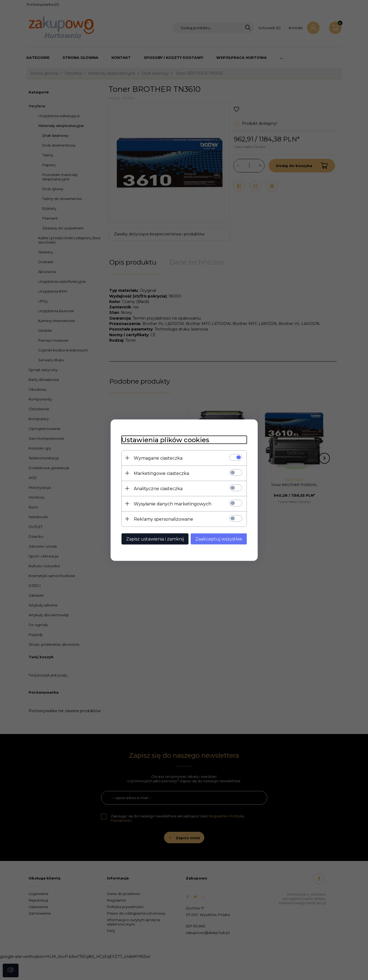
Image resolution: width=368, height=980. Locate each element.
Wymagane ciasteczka (158, 458)
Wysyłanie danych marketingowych (173, 504)
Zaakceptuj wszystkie (219, 539)
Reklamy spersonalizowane (163, 519)
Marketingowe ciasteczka (161, 473)
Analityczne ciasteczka (158, 488)
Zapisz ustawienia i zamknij (155, 539)
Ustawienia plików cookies (165, 440)
